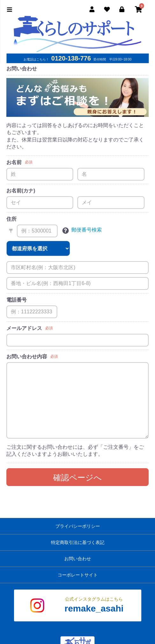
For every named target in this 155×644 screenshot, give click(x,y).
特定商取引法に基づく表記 (78, 542)
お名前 (14, 162)
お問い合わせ (78, 559)
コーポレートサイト (78, 575)
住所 (11, 219)
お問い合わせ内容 (27, 357)
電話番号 (17, 300)
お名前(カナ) (21, 191)
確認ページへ (77, 477)
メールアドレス (24, 328)
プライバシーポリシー (78, 526)
